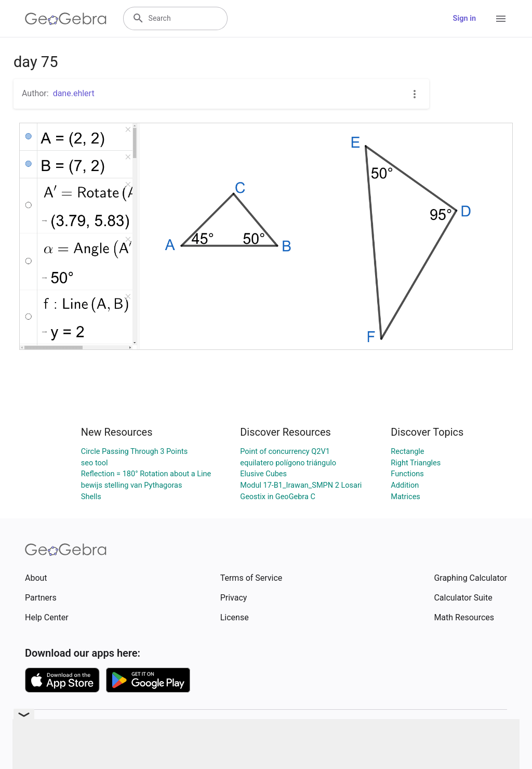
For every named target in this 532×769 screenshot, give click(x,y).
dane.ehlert (74, 93)
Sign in (464, 18)
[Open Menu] (501, 19)
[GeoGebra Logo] (66, 19)
